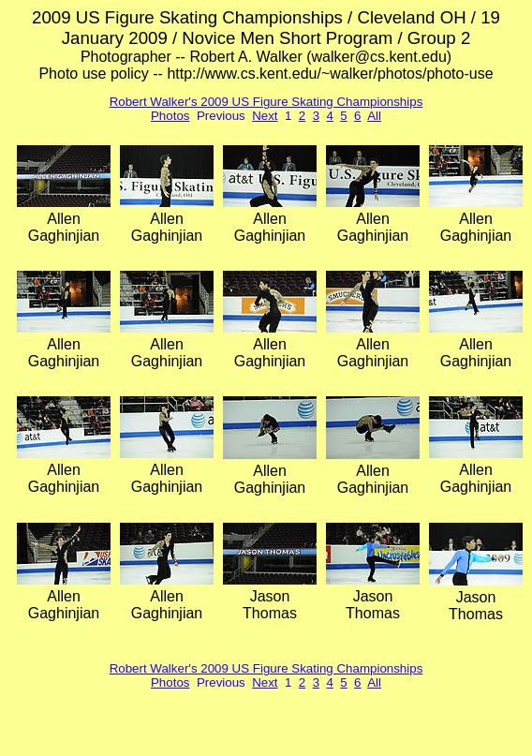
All (374, 116)
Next (265, 116)
